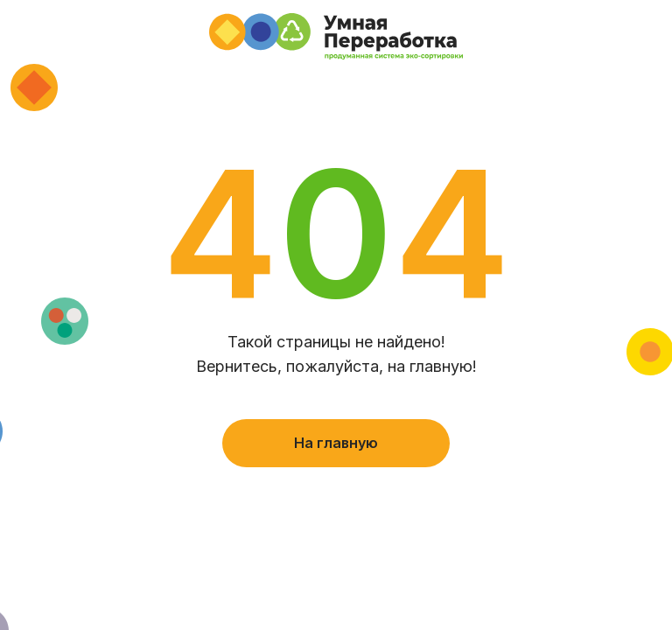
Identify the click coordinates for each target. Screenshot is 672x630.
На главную (336, 443)
